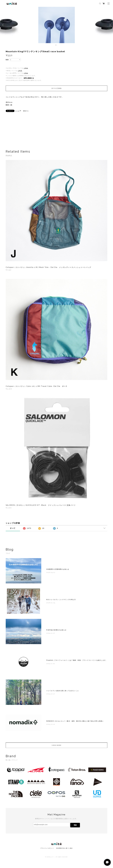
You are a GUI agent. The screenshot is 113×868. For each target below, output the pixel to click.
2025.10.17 (51, 695)
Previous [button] (3, 25)
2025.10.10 (51, 725)
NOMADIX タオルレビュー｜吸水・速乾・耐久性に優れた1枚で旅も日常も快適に (75, 722)
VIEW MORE (56, 746)
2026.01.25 (51, 604)
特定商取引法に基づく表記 (64, 848)
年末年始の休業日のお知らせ (56, 631)
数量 (7, 60)
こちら (26, 68)
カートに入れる (56, 88)
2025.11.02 (51, 665)
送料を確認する (29, 78)
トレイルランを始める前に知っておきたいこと (63, 692)
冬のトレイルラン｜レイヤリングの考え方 (61, 601)
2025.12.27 (51, 634)
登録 (75, 825)
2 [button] (57, 45)
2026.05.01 (51, 574)
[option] (57, 25)
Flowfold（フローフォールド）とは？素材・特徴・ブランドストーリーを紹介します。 (77, 661)
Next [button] (110, 25)
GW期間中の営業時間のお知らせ (58, 570)
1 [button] (56, 45)
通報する (26, 111)
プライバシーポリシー (47, 848)
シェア (18, 111)
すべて (13, 528)
